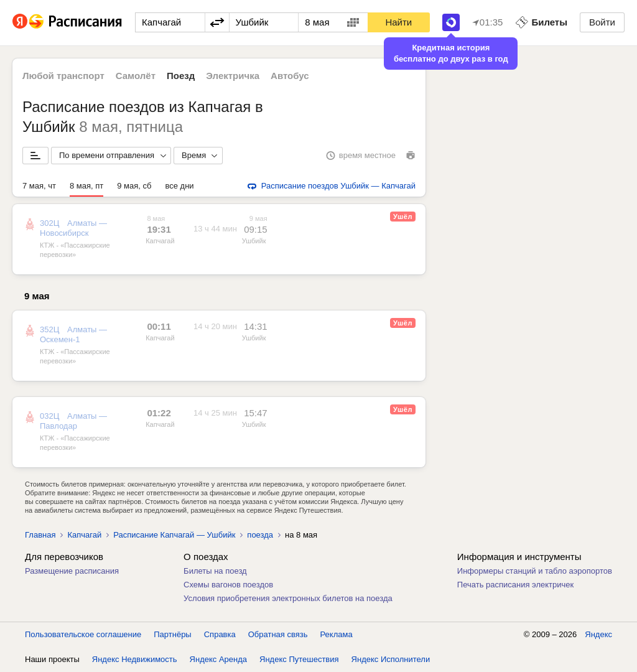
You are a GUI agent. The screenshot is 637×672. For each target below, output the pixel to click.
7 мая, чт (39, 186)
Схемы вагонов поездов (228, 585)
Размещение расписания (72, 571)
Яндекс (598, 634)
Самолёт (136, 76)
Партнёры (172, 634)
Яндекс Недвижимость (135, 659)
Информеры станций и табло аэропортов (535, 571)
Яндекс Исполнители (391, 659)
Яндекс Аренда (218, 659)
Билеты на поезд (215, 571)
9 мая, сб (134, 186)
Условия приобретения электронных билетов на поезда (288, 598)
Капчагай (160, 241)
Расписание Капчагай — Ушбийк (174, 535)
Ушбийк (254, 241)
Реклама (337, 634)
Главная (40, 535)
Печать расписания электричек (515, 585)
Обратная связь (278, 634)
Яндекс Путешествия (299, 659)
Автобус (290, 76)
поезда (260, 535)
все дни (180, 186)
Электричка (233, 76)
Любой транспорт (63, 76)
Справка (220, 634)
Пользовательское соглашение (83, 634)
